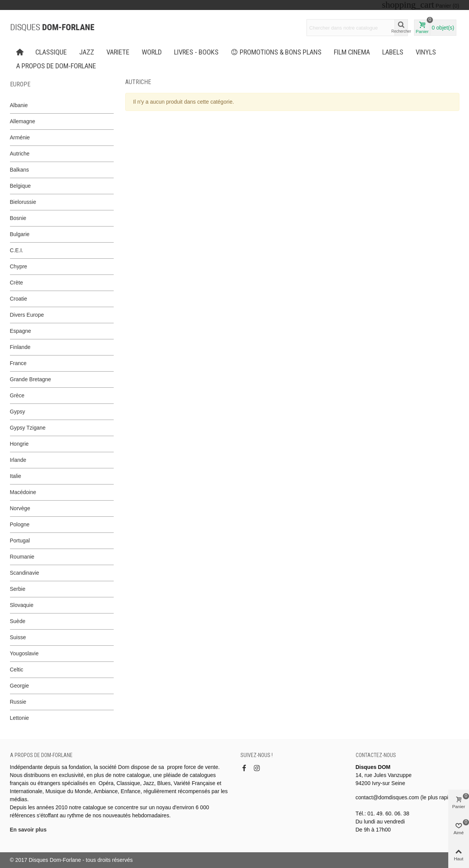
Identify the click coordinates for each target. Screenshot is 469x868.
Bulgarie (20, 234)
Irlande (18, 460)
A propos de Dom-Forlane (56, 66)
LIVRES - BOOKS (196, 52)
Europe (20, 84)
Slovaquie (22, 605)
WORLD (152, 52)
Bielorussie (23, 202)
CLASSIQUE (51, 52)
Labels (393, 52)
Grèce (17, 395)
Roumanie (22, 557)
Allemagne (23, 121)
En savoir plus (28, 830)
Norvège (20, 508)
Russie (18, 702)
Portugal (20, 541)
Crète (17, 283)
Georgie (20, 686)
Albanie (19, 105)
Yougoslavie (24, 653)
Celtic (17, 670)
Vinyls (426, 52)
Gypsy (18, 412)
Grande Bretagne (31, 379)
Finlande (20, 347)
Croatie (19, 299)
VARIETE (118, 52)
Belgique (21, 186)
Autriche (20, 154)
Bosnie (18, 218)
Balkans (20, 170)
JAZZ (87, 52)
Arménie (20, 137)
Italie (16, 476)
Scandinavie (25, 573)
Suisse (18, 637)
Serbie (18, 589)
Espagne (21, 331)
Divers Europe (27, 315)
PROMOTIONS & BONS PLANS (276, 52)
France (18, 363)
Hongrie (19, 444)
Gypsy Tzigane (28, 428)
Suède (18, 621)
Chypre (19, 266)
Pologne (20, 524)
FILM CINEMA (352, 52)
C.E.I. (17, 250)
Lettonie (20, 718)
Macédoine (23, 492)
